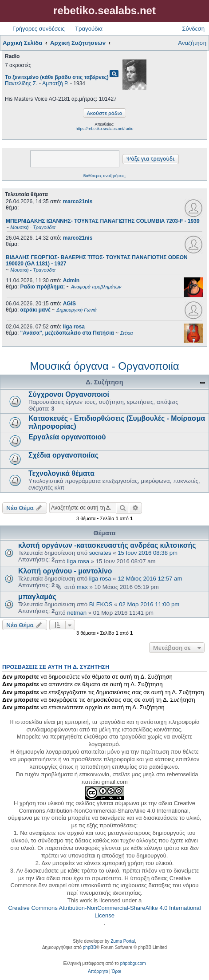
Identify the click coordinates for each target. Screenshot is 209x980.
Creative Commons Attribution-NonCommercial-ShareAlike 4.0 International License (104, 912)
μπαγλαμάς (37, 597)
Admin (71, 281)
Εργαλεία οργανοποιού (67, 437)
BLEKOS (101, 604)
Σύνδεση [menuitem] (193, 29)
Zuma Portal (122, 941)
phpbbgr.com (133, 963)
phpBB (90, 947)
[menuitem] (98, 972)
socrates (100, 553)
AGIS (69, 304)
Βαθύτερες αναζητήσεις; (104, 176)
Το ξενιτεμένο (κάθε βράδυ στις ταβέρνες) (57, 77)
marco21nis (78, 202)
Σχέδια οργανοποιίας (63, 455)
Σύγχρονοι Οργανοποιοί (69, 394)
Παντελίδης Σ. (21, 83)
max (82, 587)
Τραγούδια (89, 29)
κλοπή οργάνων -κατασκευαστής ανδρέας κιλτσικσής (107, 545)
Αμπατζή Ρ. (55, 83)
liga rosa (74, 327)
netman (77, 613)
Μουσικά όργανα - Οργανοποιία (104, 366)
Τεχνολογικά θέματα (61, 473)
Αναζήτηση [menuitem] (192, 43)
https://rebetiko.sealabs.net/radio (104, 129)
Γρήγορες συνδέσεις (39, 29)
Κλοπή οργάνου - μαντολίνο (65, 571)
